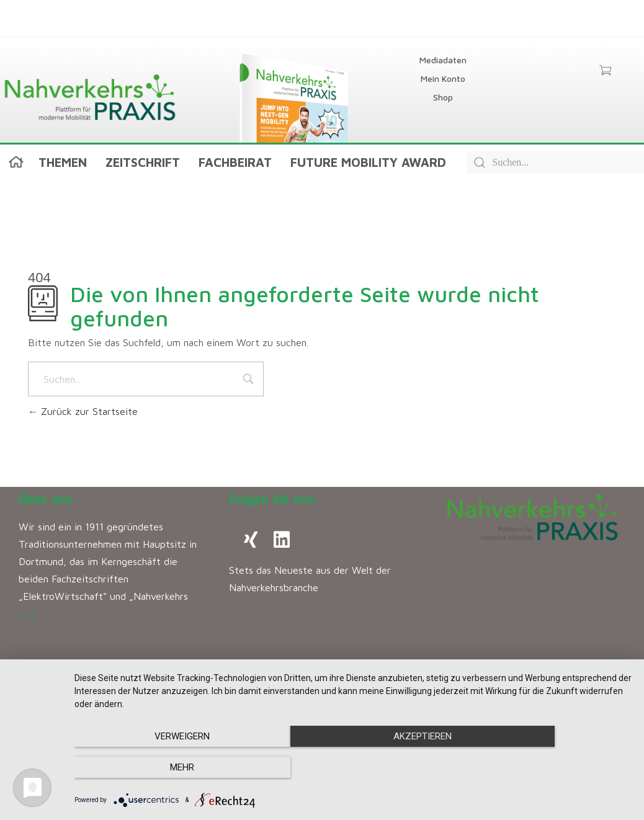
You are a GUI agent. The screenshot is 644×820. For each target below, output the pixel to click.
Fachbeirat (235, 162)
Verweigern (158, 768)
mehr (548, 768)
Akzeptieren (353, 768)
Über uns (45, 499)
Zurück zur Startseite (83, 411)
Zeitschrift (143, 162)
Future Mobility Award (368, 162)
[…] (26, 613)
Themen (63, 162)
